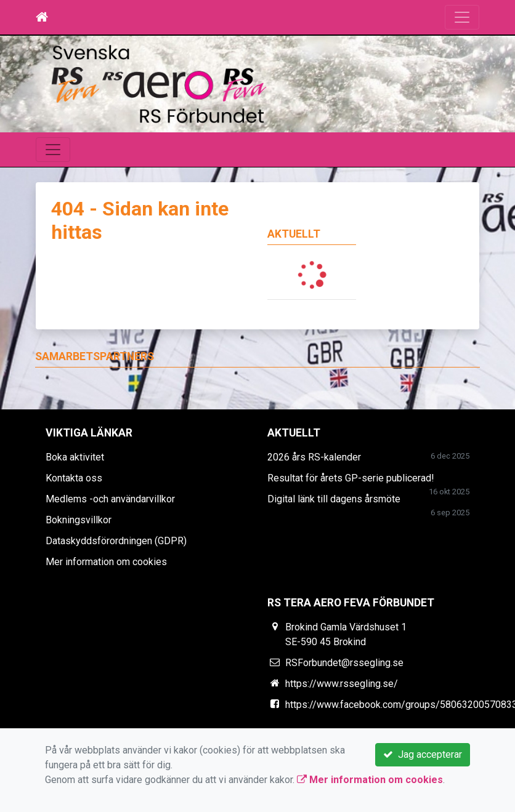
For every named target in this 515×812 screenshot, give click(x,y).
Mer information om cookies (106, 562)
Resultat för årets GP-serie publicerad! (351, 478)
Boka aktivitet (75, 457)
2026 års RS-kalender (314, 457)
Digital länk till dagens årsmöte (334, 499)
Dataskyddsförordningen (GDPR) (116, 541)
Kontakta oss (74, 478)
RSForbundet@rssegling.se (344, 663)
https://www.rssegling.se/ (342, 684)
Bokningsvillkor (79, 520)
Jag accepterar (423, 754)
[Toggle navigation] (462, 17)
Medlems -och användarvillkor (110, 499)
